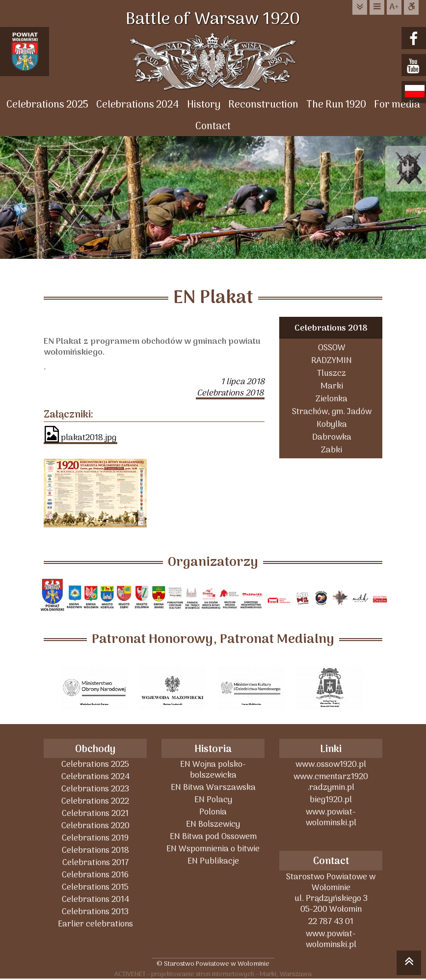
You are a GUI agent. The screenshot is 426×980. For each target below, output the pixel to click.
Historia (213, 749)
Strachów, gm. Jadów (332, 411)
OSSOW (332, 348)
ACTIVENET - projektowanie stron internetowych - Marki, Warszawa (213, 974)
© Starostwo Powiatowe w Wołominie (213, 964)
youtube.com (415, 66)
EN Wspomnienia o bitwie (213, 849)
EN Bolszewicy (213, 824)
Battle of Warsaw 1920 (213, 20)
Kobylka (332, 424)
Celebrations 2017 (95, 862)
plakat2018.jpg (80, 435)
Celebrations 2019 (95, 838)
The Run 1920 (336, 105)
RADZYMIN (332, 360)
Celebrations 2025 (47, 105)
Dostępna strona (411, 7)
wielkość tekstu (394, 7)
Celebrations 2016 (95, 875)
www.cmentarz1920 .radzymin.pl (331, 782)
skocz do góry (409, 964)
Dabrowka (332, 437)
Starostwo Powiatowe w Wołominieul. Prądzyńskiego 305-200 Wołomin (331, 893)
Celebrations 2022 (95, 801)
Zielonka (332, 399)
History (204, 105)
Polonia (213, 812)
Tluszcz (332, 373)
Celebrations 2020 (95, 826)
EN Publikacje (213, 861)
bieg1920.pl (331, 799)
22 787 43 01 (331, 921)
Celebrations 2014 (95, 899)
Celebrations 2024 (138, 105)
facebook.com (415, 39)
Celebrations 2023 (95, 789)
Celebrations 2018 (331, 328)
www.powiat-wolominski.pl (331, 817)
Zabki (332, 450)
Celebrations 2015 (95, 887)
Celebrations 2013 (95, 911)
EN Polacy (213, 799)
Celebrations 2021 (95, 813)
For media (397, 105)
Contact (213, 126)
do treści (360, 7)
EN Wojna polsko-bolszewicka (213, 770)
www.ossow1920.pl (331, 764)
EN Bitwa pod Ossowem (213, 836)
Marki (332, 386)
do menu (377, 7)
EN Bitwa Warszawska (213, 787)
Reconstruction (263, 105)
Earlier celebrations (95, 924)
